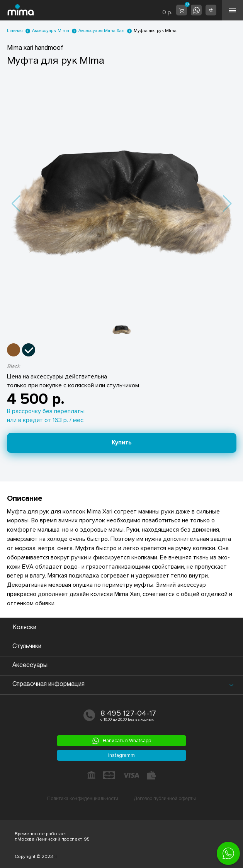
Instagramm (121, 755)
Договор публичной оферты (165, 799)
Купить (122, 442)
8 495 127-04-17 (128, 713)
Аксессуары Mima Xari (101, 31)
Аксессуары (30, 665)
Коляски (24, 628)
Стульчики (27, 647)
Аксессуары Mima (51, 31)
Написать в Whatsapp (122, 741)
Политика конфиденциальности (83, 799)
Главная (15, 31)
